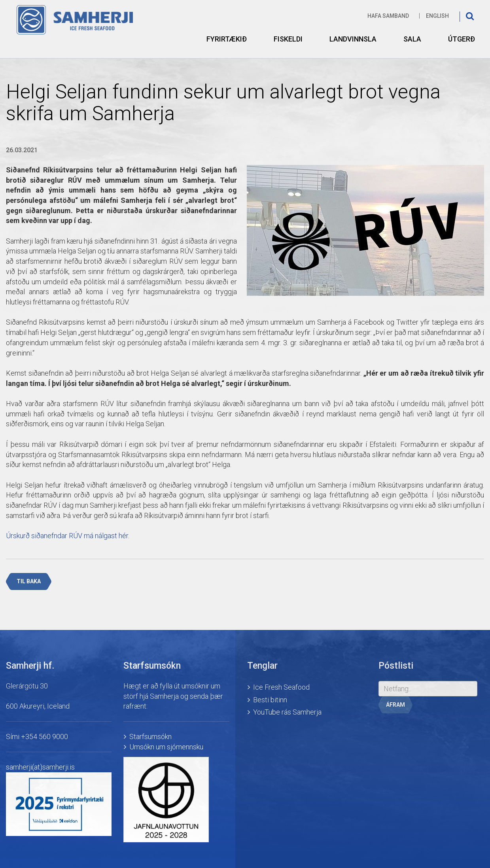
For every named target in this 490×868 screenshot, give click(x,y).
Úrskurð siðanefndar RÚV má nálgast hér (67, 536)
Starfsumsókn (150, 737)
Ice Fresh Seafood (281, 687)
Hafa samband (388, 16)
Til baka (29, 581)
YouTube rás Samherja (287, 712)
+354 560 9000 (44, 737)
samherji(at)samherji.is (40, 767)
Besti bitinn (270, 700)
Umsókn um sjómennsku (166, 747)
